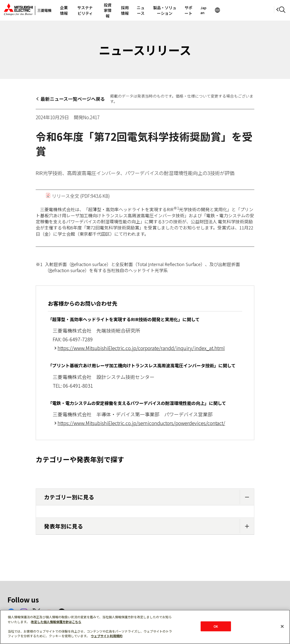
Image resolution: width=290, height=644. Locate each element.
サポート (229, 10)
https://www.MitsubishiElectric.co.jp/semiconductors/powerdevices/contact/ (141, 423)
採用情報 (146, 10)
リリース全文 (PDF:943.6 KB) (78, 196)
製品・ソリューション (197, 10)
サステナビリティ (94, 10)
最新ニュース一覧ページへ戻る (73, 99)
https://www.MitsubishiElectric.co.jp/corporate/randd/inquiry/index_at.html (141, 348)
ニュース (166, 10)
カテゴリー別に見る (149, 497)
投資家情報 (123, 10)
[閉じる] (282, 626)
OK (216, 626)
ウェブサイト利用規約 (107, 636)
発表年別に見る (149, 526)
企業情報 (66, 10)
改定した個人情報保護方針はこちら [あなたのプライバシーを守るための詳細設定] (56, 622)
